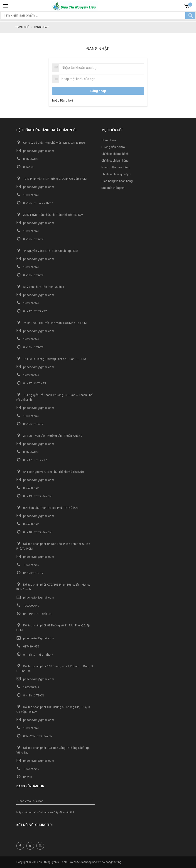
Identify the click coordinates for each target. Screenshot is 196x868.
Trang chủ (22, 27)
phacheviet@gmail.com (35, 151)
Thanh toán (109, 140)
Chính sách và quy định (116, 174)
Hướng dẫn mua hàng (115, 167)
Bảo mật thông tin (113, 188)
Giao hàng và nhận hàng (117, 181)
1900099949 (28, 195)
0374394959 (28, 646)
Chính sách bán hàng (115, 161)
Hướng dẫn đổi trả (113, 147)
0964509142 (28, 488)
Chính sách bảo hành (115, 154)
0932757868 (28, 159)
